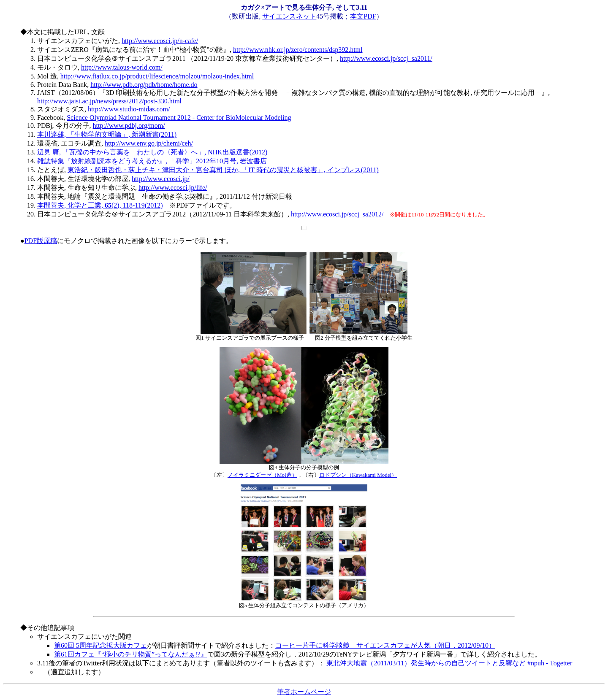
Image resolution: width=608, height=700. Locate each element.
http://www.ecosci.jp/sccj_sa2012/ (337, 214)
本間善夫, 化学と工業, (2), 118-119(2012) (100, 205)
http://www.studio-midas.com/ (129, 109)
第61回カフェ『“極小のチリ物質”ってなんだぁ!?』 (131, 654)
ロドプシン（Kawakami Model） (358, 475)
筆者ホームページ (304, 692)
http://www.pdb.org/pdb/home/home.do (144, 85)
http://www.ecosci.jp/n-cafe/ (160, 41)
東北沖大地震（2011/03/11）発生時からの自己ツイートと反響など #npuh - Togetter (449, 663)
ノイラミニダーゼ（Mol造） (262, 475)
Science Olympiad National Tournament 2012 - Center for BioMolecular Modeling (179, 118)
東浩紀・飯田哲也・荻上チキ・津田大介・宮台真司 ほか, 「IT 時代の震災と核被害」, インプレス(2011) (223, 170)
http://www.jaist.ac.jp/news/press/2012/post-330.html (109, 101)
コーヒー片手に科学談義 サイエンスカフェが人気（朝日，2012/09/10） (385, 645)
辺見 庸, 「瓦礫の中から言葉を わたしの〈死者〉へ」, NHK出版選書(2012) (152, 152)
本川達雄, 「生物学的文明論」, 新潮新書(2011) (107, 134)
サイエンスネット (289, 16)
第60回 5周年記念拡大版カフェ (100, 645)
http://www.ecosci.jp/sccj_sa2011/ (386, 58)
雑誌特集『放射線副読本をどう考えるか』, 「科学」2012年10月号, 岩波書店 (152, 161)
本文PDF (363, 16)
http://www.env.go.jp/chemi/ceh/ (149, 143)
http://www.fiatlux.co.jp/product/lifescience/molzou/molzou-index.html (157, 76)
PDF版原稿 (41, 241)
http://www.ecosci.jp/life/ (173, 188)
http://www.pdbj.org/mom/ (129, 126)
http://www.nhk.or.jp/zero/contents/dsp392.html (298, 50)
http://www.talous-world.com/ (122, 67)
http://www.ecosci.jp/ (161, 179)
